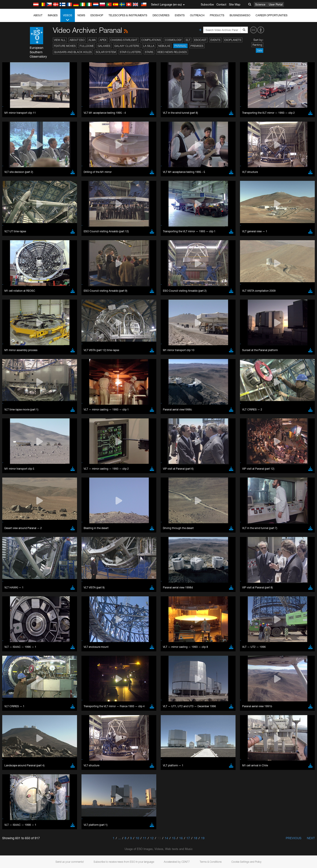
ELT (188, 40)
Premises (197, 46)
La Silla (149, 46)
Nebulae (164, 46)
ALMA (92, 40)
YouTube (41, 492)
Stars (149, 52)
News (81, 15)
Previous (294, 838)
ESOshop (97, 15)
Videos (68, 18)
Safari (48, 585)
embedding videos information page (71, 501)
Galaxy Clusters (127, 46)
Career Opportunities (272, 15)
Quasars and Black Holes (73, 52)
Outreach (197, 15)
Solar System (106, 52)
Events (180, 15)
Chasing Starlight (124, 40)
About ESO (77, 40)
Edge (48, 577)
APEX (103, 40)
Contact (221, 4)
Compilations (151, 40)
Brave (49, 569)
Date (260, 50)
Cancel (67, 650)
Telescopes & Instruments (128, 15)
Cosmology (173, 40)
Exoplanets (233, 40)
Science (260, 4)
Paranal (180, 46)
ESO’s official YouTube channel (135, 492)
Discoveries (161, 15)
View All (60, 40)
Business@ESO (240, 15)
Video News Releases (172, 52)
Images (53, 15)
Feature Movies (65, 46)
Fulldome (87, 46)
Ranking (257, 45)
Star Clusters (130, 52)
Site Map (235, 4)
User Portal (276, 4)
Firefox (49, 581)
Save (46, 650)
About (38, 15)
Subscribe (207, 4)
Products (217, 15)
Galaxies (104, 46)
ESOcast (200, 40)
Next (311, 838)
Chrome (50, 573)
